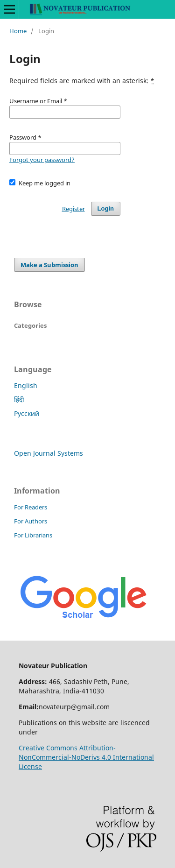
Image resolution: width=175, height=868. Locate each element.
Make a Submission (49, 265)
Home (18, 31)
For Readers (31, 507)
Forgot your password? (42, 160)
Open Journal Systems (49, 453)
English (26, 385)
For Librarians (33, 535)
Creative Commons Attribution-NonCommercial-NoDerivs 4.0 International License (86, 757)
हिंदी (19, 399)
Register (73, 209)
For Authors (31, 521)
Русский (27, 413)
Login (106, 208)
